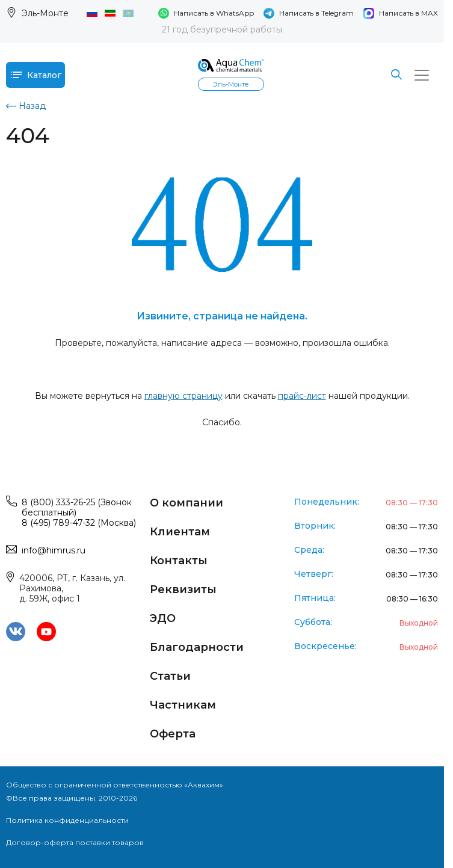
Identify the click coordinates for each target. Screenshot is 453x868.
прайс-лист (302, 396)
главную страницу (183, 396)
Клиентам (180, 532)
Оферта (173, 734)
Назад (26, 106)
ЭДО (163, 618)
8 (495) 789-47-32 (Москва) (79, 523)
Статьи (170, 676)
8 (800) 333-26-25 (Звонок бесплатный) (77, 507)
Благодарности (197, 647)
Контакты (179, 561)
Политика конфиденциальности (67, 820)
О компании (186, 503)
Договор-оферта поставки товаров (75, 842)
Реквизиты (183, 589)
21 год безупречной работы (222, 29)
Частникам (183, 705)
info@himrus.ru (54, 550)
